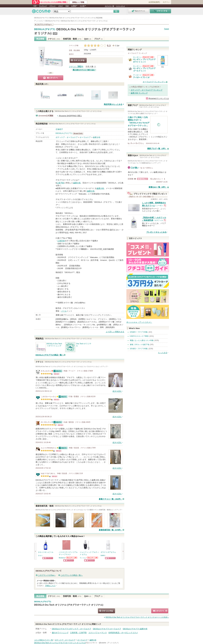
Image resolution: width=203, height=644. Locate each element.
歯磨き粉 (97, 137)
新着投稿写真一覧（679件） (111, 530)
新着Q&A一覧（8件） (158, 187)
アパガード (137, 75)
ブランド (52, 6)
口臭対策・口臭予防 (78, 633)
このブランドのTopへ (47, 575)
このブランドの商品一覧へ (71, 575)
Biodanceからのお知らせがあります (71, 558)
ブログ (61, 6)
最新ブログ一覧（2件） (157, 149)
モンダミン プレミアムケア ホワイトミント (144, 61)
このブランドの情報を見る (44, 24)
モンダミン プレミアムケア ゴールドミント (144, 69)
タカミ (40, 555)
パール (64, 311)
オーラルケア (85, 137)
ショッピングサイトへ (48, 558)
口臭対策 (61, 241)
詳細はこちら (50, 586)
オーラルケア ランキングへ (154, 82)
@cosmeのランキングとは (159, 98)
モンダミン (137, 57)
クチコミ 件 (76, 67)
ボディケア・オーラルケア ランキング (147, 90)
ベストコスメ (120, 6)
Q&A (67, 6)
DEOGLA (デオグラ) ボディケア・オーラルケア (72, 629)
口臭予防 (60, 183)
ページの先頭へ (137, 617)
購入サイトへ (51, 78)
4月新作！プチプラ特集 (139, 332)
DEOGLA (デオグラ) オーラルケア (107, 629)
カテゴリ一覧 (110, 6)
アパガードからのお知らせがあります (148, 75)
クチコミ (54, 39)
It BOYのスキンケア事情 (139, 336)
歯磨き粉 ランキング (139, 93)
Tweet (166, 29)
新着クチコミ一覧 (111, 499)
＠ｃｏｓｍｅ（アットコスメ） (139, 322)
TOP (35, 6)
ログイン (166, 2)
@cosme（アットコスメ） (109, 643)
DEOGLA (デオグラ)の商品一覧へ (50, 355)
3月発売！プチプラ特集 (139, 349)
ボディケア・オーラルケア (67, 137)
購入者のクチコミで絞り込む (84, 70)
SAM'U (103, 555)
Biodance (62, 558)
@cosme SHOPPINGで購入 (70, 116)
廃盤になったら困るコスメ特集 (142, 340)
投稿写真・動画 (72, 39)
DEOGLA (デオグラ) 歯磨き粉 (135, 629)
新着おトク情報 (78, 2)
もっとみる (163, 353)
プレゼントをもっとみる (156, 232)
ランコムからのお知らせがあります (92, 558)
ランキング (43, 6)
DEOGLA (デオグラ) (45, 29)
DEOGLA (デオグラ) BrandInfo (79, 133)
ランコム (83, 558)
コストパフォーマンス (98, 633)
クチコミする (78, 60)
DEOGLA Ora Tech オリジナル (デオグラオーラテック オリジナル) (69, 605)
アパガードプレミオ (141, 77)
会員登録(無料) (154, 2)
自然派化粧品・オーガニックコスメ (123, 633)
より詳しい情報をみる (115, 332)
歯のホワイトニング (60, 633)
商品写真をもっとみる (113, 104)
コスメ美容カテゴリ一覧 (44, 640)
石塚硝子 (59, 129)
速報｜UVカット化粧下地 (140, 345)
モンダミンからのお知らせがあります (148, 57)
